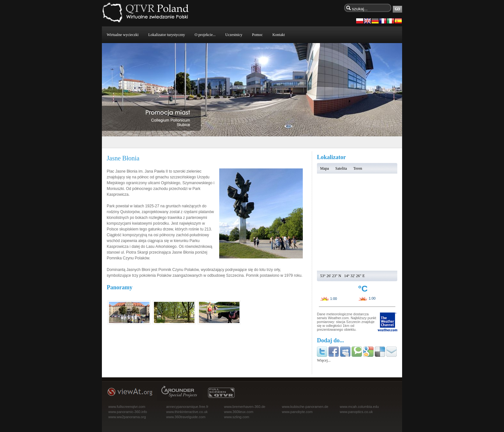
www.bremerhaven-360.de (245, 407)
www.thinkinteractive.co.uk (187, 412)
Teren (358, 168)
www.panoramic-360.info (128, 412)
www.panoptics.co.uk (356, 412)
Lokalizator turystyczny (166, 35)
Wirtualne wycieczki (123, 35)
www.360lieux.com (239, 412)
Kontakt (279, 35)
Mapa (324, 168)
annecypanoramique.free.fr (187, 407)
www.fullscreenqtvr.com (127, 407)
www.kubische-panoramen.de (305, 407)
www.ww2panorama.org (127, 417)
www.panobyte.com (297, 412)
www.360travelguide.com (186, 417)
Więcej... (324, 360)
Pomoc (257, 35)
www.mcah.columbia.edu (359, 407)
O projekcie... (205, 35)
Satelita (341, 168)
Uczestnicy (234, 35)
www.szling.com (237, 417)
